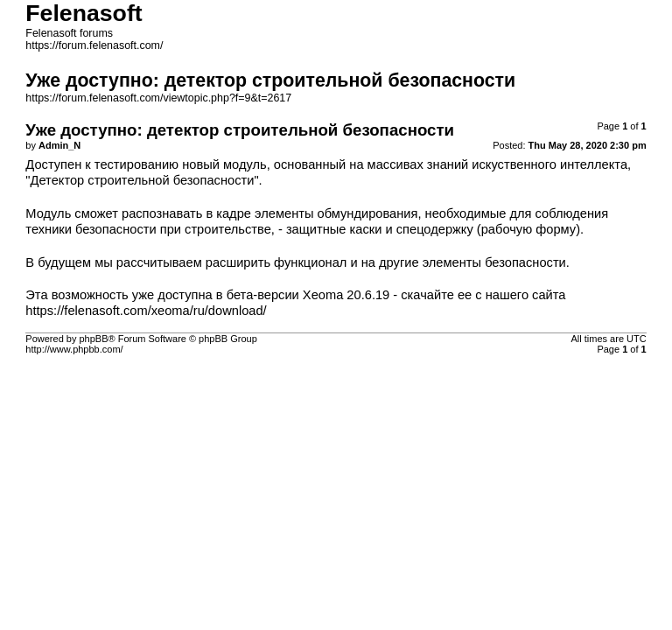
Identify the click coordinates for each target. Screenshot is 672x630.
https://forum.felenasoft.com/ (94, 45)
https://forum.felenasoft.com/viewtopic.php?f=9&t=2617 (158, 98)
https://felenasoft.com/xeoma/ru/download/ (146, 311)
